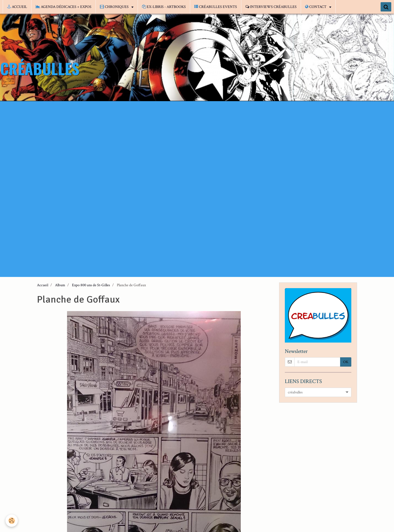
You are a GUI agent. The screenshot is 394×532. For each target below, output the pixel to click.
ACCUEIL (17, 7)
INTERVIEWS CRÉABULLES (271, 7)
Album (60, 285)
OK (346, 362)
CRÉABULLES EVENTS (216, 7)
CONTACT (316, 7)
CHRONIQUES (115, 7)
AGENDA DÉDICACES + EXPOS (63, 7)
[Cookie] (12, 521)
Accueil (43, 285)
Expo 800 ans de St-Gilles (91, 285)
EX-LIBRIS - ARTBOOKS (164, 7)
